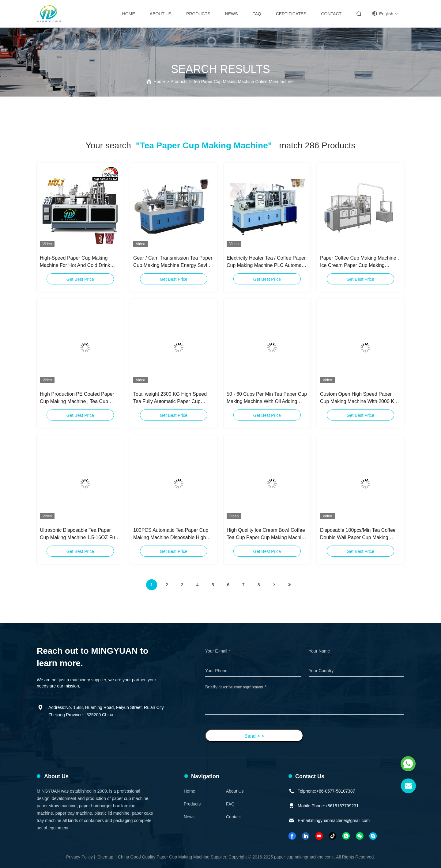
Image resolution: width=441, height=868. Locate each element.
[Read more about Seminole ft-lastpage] (289, 585)
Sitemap (105, 857)
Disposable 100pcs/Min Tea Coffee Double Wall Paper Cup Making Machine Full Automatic (358, 534)
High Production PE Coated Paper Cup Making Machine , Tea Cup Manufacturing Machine (77, 398)
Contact (331, 14)
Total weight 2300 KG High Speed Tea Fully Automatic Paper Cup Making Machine (170, 398)
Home (129, 14)
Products (198, 14)
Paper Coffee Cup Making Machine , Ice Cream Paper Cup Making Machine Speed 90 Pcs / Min (360, 262)
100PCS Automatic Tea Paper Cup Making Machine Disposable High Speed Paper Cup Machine (171, 534)
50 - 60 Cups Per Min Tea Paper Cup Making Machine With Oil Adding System (267, 398)
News (232, 14)
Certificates (291, 14)
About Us (161, 14)
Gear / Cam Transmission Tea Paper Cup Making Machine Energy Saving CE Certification (173, 262)
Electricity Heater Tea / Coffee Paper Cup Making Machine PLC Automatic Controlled (267, 262)
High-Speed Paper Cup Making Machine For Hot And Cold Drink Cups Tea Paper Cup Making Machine (75, 262)
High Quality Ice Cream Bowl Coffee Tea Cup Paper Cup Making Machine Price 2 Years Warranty (267, 534)
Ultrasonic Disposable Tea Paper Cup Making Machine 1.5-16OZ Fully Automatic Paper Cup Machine (80, 534)
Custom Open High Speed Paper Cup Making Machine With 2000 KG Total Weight (359, 398)
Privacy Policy (79, 857)
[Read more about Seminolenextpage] (274, 585)
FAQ (257, 14)
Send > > (254, 736)
